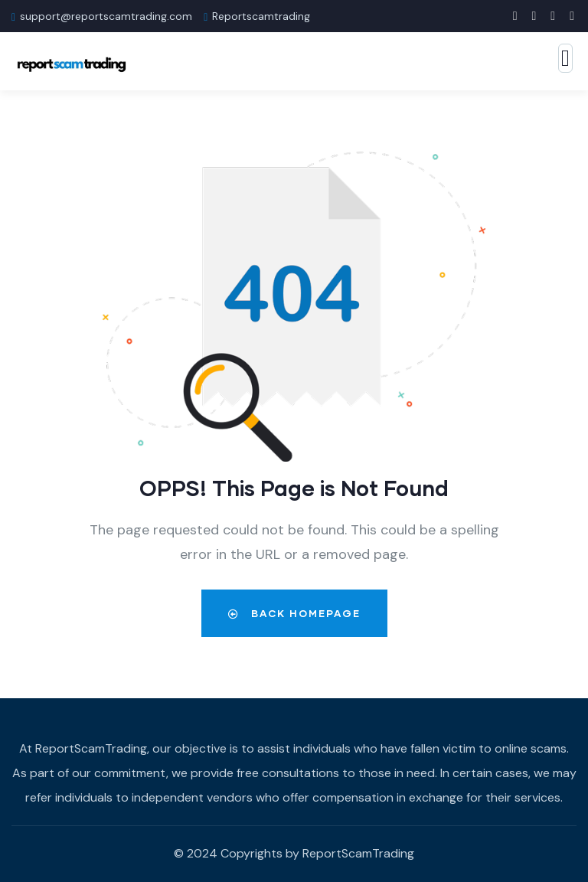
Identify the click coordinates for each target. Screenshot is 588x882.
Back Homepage (294, 613)
